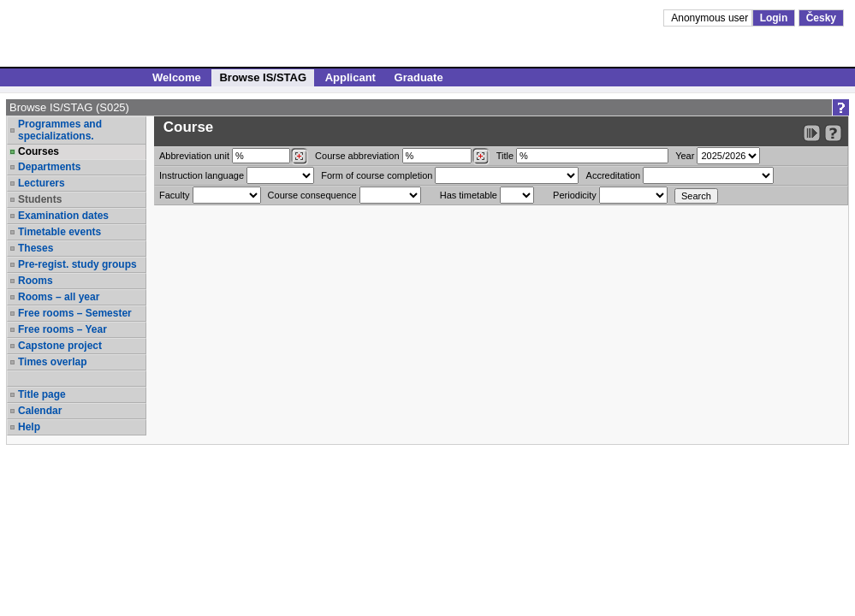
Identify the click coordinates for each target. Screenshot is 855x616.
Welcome (177, 77)
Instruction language (202, 175)
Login (774, 18)
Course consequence (312, 195)
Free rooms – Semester (75, 313)
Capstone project (60, 346)
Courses (39, 151)
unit (194, 156)
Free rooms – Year (62, 329)
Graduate (419, 77)
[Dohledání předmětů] (481, 157)
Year (685, 156)
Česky (821, 18)
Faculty (174, 195)
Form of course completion (377, 175)
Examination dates (63, 216)
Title (505, 156)
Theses (36, 248)
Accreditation (614, 175)
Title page (42, 394)
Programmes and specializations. (60, 130)
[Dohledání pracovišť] (299, 157)
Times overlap (52, 362)
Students (40, 199)
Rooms (36, 281)
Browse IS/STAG (263, 77)
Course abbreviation (357, 156)
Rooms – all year (59, 297)
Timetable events (59, 232)
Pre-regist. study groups (77, 264)
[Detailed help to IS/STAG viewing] (833, 133)
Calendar (40, 411)
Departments (49, 167)
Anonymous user (711, 18)
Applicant (350, 77)
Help (29, 427)
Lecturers (42, 183)
